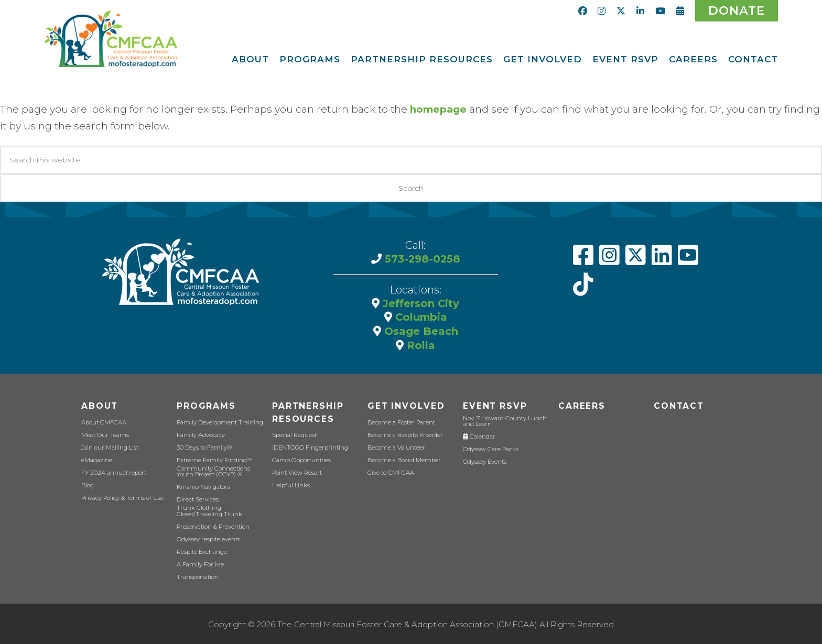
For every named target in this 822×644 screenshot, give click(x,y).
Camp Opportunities (300, 459)
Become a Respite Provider (404, 434)
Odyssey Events (484, 460)
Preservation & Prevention (212, 525)
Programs (205, 405)
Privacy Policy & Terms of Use (121, 496)
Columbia (419, 316)
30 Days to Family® (203, 446)
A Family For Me (199, 563)
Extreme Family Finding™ (213, 459)
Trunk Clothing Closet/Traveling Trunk (208, 509)
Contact (678, 405)
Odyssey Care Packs (490, 448)
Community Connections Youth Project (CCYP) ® (212, 470)
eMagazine (96, 459)
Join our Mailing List (109, 446)
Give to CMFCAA (390, 471)
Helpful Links (291, 484)
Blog (88, 484)
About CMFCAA (103, 421)
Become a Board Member (402, 459)
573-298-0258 (421, 259)
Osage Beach (420, 330)
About (99, 405)
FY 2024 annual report (113, 471)
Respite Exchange (202, 550)
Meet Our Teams (104, 434)
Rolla (419, 344)
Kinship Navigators (203, 485)
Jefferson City (420, 303)
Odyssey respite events (208, 537)
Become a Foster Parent (400, 421)
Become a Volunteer (396, 446)
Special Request (294, 434)
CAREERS (581, 405)
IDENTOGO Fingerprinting (309, 447)
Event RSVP (495, 405)
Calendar (479, 435)
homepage (438, 109)
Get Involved (405, 405)
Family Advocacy (200, 434)
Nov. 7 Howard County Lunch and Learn (504, 420)
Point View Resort (296, 472)
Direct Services (197, 498)
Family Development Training (219, 421)
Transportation (197, 575)
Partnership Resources (308, 411)
